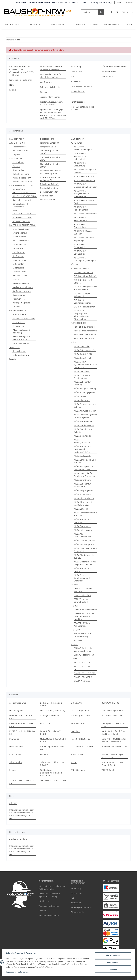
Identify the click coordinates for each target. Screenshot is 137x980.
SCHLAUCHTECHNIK (21, 221)
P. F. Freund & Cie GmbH (82, 747)
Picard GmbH (15, 754)
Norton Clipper (16, 747)
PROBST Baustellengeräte (85, 610)
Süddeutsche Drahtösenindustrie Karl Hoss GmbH (51, 773)
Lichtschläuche (19, 272)
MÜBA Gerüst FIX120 (83, 354)
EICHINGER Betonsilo (83, 272)
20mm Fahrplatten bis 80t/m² (50, 165)
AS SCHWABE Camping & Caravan (85, 171)
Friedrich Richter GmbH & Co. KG (21, 717)
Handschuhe (18, 162)
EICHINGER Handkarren (84, 307)
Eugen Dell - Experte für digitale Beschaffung (51, 76)
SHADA (74, 659)
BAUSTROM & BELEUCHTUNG (22, 225)
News (119, 2)
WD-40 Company (78, 770)
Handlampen (18, 248)
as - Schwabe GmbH (18, 703)
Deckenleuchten (20, 244)
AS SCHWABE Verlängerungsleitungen (85, 259)
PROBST (74, 606)
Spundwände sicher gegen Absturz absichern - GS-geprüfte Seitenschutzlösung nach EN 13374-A (53, 114)
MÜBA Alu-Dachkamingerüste (82, 535)
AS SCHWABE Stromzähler (80, 252)
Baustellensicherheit (22, 200)
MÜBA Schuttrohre (82, 480)
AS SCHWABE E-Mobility (85, 180)
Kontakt (129, 2)
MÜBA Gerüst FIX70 (83, 358)
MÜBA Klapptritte (82, 400)
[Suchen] (90, 12)
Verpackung (76, 66)
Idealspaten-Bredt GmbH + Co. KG (21, 725)
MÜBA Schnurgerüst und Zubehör (85, 405)
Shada (74, 762)
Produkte (78, 640)
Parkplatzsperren (20, 151)
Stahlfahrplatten (47, 200)
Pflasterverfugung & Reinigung (21, 331)
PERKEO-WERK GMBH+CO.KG (115, 747)
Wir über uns (46, 82)
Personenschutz (20, 276)
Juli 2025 (13, 803)
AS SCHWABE (77, 143)
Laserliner (75, 731)
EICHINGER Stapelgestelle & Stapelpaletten (85, 288)
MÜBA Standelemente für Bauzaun (85, 514)
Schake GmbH (16, 762)
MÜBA (74, 342)
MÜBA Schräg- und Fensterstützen (82, 377)
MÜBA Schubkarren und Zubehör (85, 461)
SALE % (13, 359)
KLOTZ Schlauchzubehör (85, 335)
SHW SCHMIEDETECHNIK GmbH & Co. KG (113, 764)
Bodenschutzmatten (49, 192)
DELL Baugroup (16, 711)
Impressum (11, 972)
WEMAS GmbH (108, 770)
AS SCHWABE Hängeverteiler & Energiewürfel (82, 194)
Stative (16, 279)
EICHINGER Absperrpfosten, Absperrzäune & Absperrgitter (81, 315)
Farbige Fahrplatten (49, 188)
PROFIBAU (75, 630)
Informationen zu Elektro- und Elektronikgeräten (52, 68)
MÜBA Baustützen (82, 371)
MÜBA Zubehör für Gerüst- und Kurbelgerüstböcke (82, 449)
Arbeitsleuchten (20, 233)
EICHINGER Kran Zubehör (85, 276)
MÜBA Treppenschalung (85, 389)
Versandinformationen (50, 97)
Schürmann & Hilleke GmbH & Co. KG (53, 764)
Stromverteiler (19, 299)
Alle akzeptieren (112, 955)
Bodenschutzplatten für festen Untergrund (51, 172)
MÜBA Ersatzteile (82, 346)
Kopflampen (18, 256)
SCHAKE (74, 644)
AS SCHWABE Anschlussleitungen (83, 148)
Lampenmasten (20, 260)
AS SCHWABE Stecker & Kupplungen (84, 239)
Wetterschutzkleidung (22, 182)
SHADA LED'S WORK (83, 677)
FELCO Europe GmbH (80, 711)
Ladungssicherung (21, 355)
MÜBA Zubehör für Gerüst (82, 570)
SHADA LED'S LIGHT (83, 663)
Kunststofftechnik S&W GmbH (50, 733)
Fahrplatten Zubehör (49, 184)
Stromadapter (19, 295)
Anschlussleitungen (21, 229)
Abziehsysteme (19, 314)
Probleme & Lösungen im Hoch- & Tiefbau (51, 103)
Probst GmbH (77, 754)
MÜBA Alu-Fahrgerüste (84, 544)
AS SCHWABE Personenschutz (81, 219)
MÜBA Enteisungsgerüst (85, 350)
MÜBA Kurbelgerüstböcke (82, 441)
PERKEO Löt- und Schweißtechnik (82, 600)
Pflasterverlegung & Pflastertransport (21, 338)
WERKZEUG (14, 347)
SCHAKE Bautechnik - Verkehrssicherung (83, 649)
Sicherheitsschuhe (21, 174)
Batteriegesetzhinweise (81, 86)
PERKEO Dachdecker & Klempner (84, 590)
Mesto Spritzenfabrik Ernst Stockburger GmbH (114, 733)
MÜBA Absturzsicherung (85, 411)
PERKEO (74, 585)
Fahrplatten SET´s (48, 147)
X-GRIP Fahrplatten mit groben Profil (50, 179)
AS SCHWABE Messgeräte (85, 214)
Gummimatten (47, 196)
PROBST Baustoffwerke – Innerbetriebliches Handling (85, 616)
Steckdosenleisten (21, 283)
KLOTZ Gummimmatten (84, 338)
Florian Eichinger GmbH (112, 711)
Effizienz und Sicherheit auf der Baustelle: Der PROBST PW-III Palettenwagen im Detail (22, 814)
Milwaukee (14, 739)
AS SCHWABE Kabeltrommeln (81, 208)
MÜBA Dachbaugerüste (84, 541)
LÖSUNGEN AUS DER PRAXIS (85, 24)
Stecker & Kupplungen (23, 287)
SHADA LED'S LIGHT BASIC (83, 668)
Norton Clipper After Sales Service (52, 748)
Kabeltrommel (19, 252)
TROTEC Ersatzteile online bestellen (82, 108)
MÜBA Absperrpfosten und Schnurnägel (84, 504)
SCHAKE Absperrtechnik (85, 655)
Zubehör (16, 307)
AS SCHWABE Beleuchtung (80, 164)
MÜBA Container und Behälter (83, 431)
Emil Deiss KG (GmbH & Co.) (53, 711)
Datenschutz (24, 972)
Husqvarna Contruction (112, 716)
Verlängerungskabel (22, 303)
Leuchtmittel (18, 268)
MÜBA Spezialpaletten (84, 425)
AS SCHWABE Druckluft (84, 176)
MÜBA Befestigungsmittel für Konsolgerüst (85, 416)
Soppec (13, 770)
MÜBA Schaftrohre (82, 494)
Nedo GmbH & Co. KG (80, 739)
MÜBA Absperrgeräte (83, 490)
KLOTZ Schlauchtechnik (84, 327)
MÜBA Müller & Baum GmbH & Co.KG (53, 740)
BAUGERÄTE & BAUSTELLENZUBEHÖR (23, 191)
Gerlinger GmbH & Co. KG (52, 716)
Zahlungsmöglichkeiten (51, 87)
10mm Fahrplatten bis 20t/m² (50, 152)
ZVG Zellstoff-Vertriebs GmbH (53, 781)
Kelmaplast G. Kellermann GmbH (113, 725)
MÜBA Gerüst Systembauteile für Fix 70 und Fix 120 (85, 365)
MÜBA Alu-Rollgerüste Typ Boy (84, 556)
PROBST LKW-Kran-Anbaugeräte (83, 624)
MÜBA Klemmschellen (84, 498)
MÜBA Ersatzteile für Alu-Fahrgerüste (85, 550)
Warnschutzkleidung (22, 178)
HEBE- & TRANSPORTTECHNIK (22, 212)
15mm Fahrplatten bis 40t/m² (50, 159)
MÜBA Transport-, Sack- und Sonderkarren (85, 468)
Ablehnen (112, 969)
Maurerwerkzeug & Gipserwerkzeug (83, 635)
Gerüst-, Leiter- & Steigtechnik (20, 205)
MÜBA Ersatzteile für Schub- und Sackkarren (84, 475)
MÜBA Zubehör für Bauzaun (82, 521)
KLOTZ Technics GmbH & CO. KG (22, 733)
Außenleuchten (19, 237)
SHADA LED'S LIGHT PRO (85, 673)
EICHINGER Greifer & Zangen (83, 281)
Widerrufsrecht (78, 91)
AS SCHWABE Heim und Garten (84, 202)
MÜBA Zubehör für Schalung (82, 383)
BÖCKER (74, 264)
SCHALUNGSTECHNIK (22, 217)
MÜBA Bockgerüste (82, 456)
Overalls (16, 166)
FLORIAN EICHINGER (80, 268)
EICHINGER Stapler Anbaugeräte (82, 295)
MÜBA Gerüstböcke (83, 436)
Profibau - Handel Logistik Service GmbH (113, 756)
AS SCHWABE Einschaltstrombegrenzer (85, 185)
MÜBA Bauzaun (81, 509)
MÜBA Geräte (80, 396)
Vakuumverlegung (21, 343)
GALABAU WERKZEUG (19, 310)
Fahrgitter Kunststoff (49, 143)
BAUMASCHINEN (112, 24)
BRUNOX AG (76, 703)
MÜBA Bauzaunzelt (83, 526)
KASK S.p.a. (45, 723)
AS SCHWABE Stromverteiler (80, 246)
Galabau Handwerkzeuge (24, 318)
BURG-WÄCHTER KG (110, 703)
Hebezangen (18, 326)
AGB (73, 76)
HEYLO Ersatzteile (79, 102)
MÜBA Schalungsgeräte (84, 392)
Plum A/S (44, 754)
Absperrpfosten (20, 147)
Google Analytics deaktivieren (48, 977)
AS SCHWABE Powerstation (80, 226)
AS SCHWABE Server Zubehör (83, 232)
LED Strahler (18, 264)
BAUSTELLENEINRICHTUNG (25, 196)
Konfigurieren (112, 962)
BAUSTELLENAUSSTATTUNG (22, 186)
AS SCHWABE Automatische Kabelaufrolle (80, 156)
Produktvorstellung (18, 839)
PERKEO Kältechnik (82, 595)
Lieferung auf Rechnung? (101, 2)
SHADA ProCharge (82, 681)
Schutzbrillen (19, 170)
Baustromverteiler (21, 241)
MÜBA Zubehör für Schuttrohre (82, 485)
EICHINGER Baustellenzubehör (82, 301)
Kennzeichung (19, 351)
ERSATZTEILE (107, 76)
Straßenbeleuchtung (22, 291)
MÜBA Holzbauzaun (83, 530)
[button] (111, 12)
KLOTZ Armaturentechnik (85, 331)
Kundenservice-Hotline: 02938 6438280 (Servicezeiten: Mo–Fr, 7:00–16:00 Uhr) (51, 2)
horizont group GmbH (81, 716)
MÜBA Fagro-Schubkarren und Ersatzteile (82, 578)
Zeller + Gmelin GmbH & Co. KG (22, 782)
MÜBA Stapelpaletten (84, 421)
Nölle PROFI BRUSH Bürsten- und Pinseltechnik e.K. (114, 740)
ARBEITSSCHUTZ (17, 158)
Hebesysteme (19, 322)
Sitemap (44, 92)
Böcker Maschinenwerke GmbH (51, 704)
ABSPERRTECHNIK (17, 143)
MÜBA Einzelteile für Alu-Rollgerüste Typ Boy (85, 563)
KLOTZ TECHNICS (78, 323)
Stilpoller (17, 154)
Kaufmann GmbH (79, 723)
